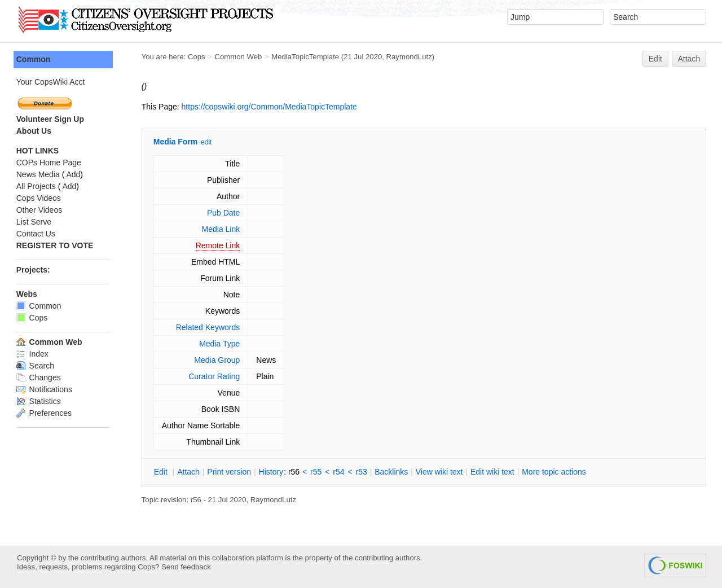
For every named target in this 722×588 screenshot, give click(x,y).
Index (33, 354)
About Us (34, 131)
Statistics (39, 401)
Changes (39, 378)
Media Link (222, 229)
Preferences (45, 413)
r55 (316, 472)
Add (74, 174)
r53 (362, 472)
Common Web (239, 57)
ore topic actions (554, 472)
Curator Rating (215, 376)
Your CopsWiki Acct (51, 82)
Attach (689, 59)
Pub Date (224, 213)
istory (272, 472)
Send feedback (186, 567)
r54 (340, 472)
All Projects (37, 186)
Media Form (176, 142)
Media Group (218, 360)
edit (207, 142)
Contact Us (36, 234)
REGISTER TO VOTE (56, 245)
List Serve (34, 222)
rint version (230, 472)
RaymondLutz (410, 57)
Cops (197, 57)
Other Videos (40, 210)
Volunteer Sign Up (51, 119)
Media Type (220, 344)
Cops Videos (39, 198)
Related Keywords (209, 327)
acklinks (392, 472)
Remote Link (219, 245)
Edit (655, 59)
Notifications (45, 389)
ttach (189, 472)
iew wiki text (440, 472)
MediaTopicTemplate (306, 57)
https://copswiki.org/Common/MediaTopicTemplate (270, 107)
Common (34, 59)
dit (162, 472)
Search (36, 366)
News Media (39, 174)
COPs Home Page (49, 163)
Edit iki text (493, 472)
